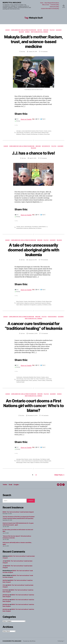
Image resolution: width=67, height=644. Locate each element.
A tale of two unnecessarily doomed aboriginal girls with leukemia (33, 250)
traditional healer (20, 382)
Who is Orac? (46, 5)
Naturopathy (46, 146)
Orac (24, 52)
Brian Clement (40, 131)
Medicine (46, 30)
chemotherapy (20, 133)
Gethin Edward (42, 227)
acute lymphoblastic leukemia (29, 131)
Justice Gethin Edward (36, 133)
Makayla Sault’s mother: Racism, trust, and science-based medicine (33, 42)
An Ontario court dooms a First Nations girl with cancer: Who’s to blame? (34, 405)
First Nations (27, 133)
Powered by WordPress (29, 640)
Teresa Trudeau (41, 380)
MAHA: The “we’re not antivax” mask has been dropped (18, 511)
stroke (50, 304)
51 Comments (44, 52)
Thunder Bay (49, 380)
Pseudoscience (53, 316)
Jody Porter (49, 378)
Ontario (30, 380)
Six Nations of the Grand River (41, 462)
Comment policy (55, 5)
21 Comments (43, 158)
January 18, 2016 (33, 52)
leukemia (19, 380)
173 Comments (44, 260)
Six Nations (41, 134)
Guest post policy (54, 7)
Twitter (5, 484)
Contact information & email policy (50, 9)
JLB (4, 560)
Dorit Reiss (6, 589)
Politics (52, 30)
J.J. (47, 227)
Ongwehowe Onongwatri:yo (30, 304)
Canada (46, 131)
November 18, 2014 (33, 415)
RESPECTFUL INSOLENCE (12, 3)
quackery (40, 304)
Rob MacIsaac (34, 134)
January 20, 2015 (33, 260)
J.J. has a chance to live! (33, 153)
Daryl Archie (27, 378)
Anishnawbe (19, 377)
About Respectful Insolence (52, 3)
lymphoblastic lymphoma (22, 228)
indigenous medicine (29, 303)
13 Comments (45, 333)
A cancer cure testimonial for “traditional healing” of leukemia (33, 326)
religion (32, 462)
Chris (4, 584)
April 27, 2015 (33, 158)
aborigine (19, 131)
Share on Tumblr (31, 119)
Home (42, 3)
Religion (21, 32)
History (40, 30)
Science (27, 32)
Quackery (59, 30)
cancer (50, 131)
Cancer (7, 30)
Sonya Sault (47, 134)
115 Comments (45, 415)
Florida (44, 301)
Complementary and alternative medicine (23, 30)
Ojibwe (21, 304)
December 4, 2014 (33, 333)
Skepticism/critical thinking (40, 32)
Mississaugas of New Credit (23, 462)
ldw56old (5, 580)
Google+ (17, 484)
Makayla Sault (45, 133)
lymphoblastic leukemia (40, 303)
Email (11, 484)
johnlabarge (6, 594)
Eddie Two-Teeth (34, 378)
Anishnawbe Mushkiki (28, 377)
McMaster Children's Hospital (23, 134)
